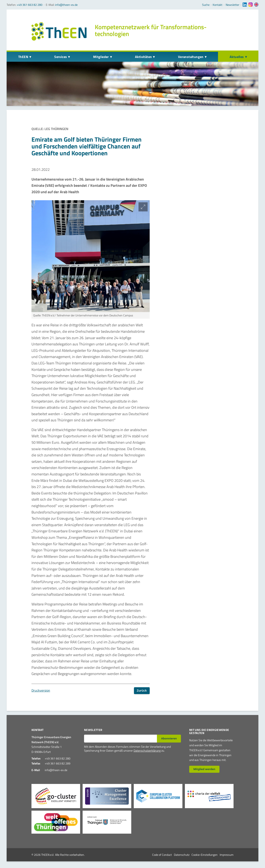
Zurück (142, 690)
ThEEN (23, 57)
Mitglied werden (204, 769)
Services (61, 57)
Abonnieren (169, 738)
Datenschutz (182, 855)
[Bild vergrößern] (143, 207)
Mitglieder (101, 57)
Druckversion (41, 690)
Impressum (227, 855)
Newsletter (232, 5)
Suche (206, 5)
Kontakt (217, 5)
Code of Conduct (162, 855)
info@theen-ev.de (66, 5)
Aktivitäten (143, 57)
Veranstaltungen (191, 57)
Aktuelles (237, 57)
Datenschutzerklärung (147, 750)
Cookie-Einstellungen (205, 855)
